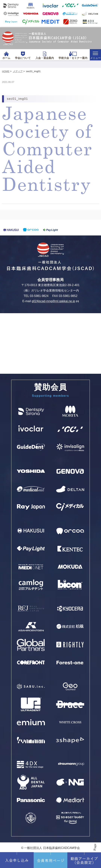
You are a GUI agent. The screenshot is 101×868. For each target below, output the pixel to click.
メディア (18, 71)
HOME (6, 71)
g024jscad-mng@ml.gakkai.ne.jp (55, 301)
